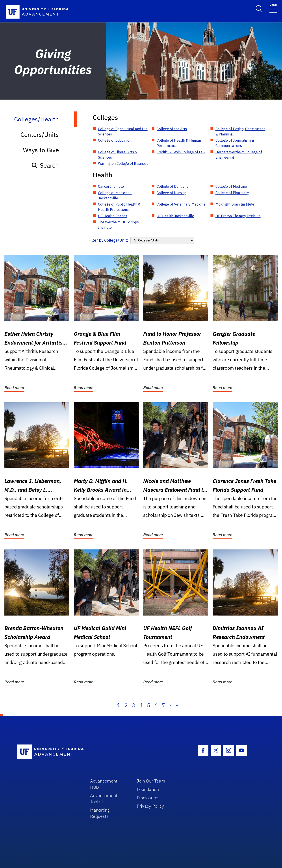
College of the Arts (172, 129)
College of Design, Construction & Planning (240, 132)
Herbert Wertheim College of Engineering (239, 155)
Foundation (148, 789)
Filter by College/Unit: (108, 240)
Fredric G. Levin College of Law (181, 152)
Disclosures (148, 798)
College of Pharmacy (232, 193)
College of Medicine (231, 186)
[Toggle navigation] (273, 8)
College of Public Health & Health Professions (119, 207)
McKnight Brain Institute (235, 204)
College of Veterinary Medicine (181, 204)
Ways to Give (41, 150)
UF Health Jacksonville (175, 216)
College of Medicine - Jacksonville (115, 195)
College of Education (115, 140)
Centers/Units (40, 134)
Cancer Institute (111, 186)
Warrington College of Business (123, 163)
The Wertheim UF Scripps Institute (118, 225)
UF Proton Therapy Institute (238, 216)
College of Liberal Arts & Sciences (118, 155)
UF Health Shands (113, 216)
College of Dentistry (173, 186)
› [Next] (170, 705)
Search (45, 165)
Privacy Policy (150, 806)
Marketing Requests (100, 813)
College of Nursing (172, 193)
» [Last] (177, 705)
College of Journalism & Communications (235, 143)
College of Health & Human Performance (179, 143)
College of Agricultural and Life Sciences (123, 132)
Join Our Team (151, 781)
